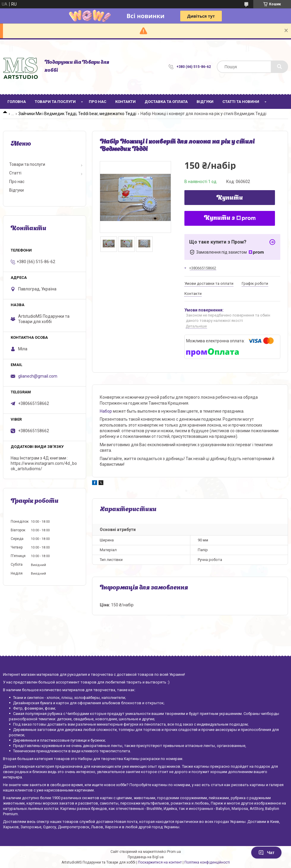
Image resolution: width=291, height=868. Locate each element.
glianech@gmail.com (38, 376)
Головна (17, 102)
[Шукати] (279, 67)
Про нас (98, 102)
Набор (106, 411)
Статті (15, 173)
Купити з (230, 218)
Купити (230, 198)
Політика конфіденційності (207, 862)
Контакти (125, 102)
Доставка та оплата (166, 102)
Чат (266, 853)
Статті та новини (241, 102)
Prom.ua (174, 852)
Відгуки (205, 102)
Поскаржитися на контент (160, 862)
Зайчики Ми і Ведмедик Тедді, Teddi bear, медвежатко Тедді (77, 114)
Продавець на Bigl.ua (146, 857)
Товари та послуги (55, 102)
